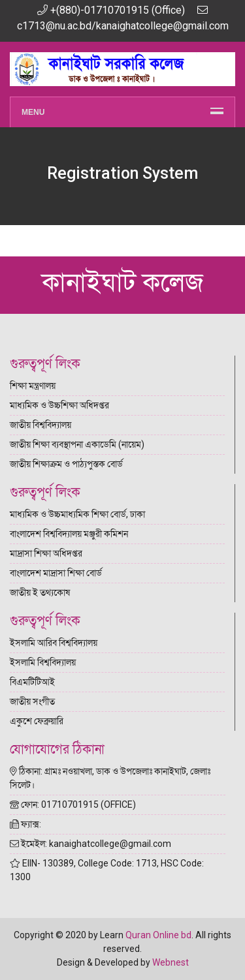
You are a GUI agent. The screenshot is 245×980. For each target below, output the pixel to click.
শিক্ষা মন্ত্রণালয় (33, 386)
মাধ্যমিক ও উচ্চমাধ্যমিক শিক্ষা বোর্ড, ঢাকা (77, 514)
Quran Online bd (158, 935)
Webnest (171, 962)
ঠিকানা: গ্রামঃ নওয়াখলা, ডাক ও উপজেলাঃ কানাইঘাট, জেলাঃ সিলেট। (110, 778)
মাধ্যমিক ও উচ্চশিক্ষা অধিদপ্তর (59, 405)
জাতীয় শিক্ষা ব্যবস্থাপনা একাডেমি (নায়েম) (77, 444)
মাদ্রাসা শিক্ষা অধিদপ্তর (46, 553)
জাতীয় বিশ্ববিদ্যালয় (41, 425)
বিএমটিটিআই (32, 682)
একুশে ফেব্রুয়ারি (37, 721)
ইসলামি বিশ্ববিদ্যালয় (43, 662)
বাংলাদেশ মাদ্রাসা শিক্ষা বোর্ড (56, 573)
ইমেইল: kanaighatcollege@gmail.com (90, 844)
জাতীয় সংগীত (32, 701)
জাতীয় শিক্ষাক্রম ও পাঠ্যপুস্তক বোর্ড (66, 464)
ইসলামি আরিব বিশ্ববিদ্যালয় (54, 643)
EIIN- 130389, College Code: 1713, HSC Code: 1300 (107, 870)
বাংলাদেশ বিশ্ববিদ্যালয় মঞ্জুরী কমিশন (69, 534)
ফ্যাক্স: (25, 824)
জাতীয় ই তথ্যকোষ (40, 592)
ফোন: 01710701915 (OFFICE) (73, 804)
